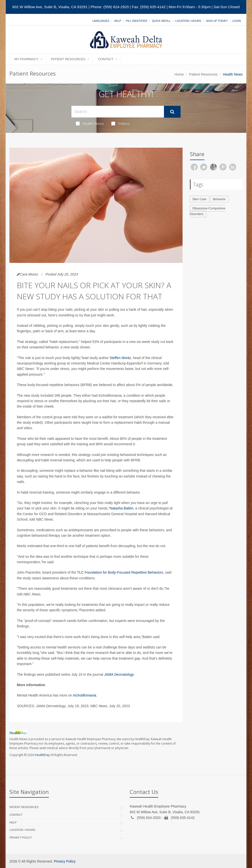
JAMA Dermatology (119, 674)
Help (118, 21)
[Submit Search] (172, 112)
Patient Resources (68, 59)
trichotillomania (84, 695)
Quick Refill (161, 21)
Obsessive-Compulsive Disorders (208, 211)
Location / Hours (188, 21)
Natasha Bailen (122, 508)
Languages (101, 21)
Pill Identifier (136, 21)
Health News (90, 123)
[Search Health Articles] (118, 112)
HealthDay (42, 755)
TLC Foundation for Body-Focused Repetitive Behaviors (120, 572)
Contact (106, 59)
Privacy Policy (21, 838)
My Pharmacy (26, 59)
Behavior (219, 199)
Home (179, 74)
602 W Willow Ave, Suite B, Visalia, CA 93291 (50, 7)
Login (237, 21)
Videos (121, 123)
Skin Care (200, 199)
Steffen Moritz (120, 358)
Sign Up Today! (217, 21)
